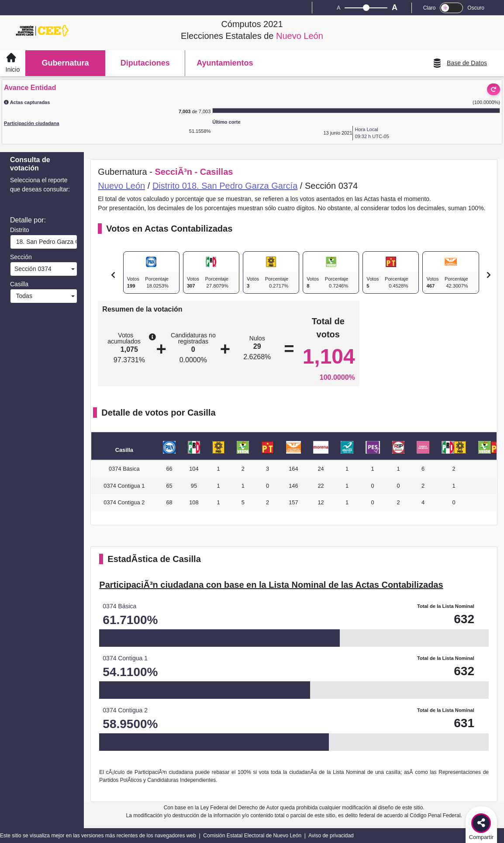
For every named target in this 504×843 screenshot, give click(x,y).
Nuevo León (121, 186)
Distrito (20, 230)
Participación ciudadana (32, 123)
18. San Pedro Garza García (45, 242)
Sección (21, 257)
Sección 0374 (32, 269)
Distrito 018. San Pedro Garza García (225, 186)
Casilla (19, 284)
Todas (22, 296)
